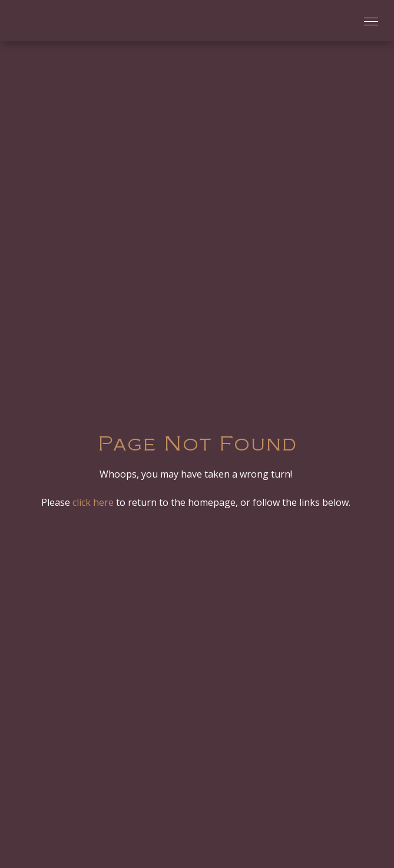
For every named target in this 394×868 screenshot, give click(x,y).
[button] (367, 21)
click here (93, 502)
